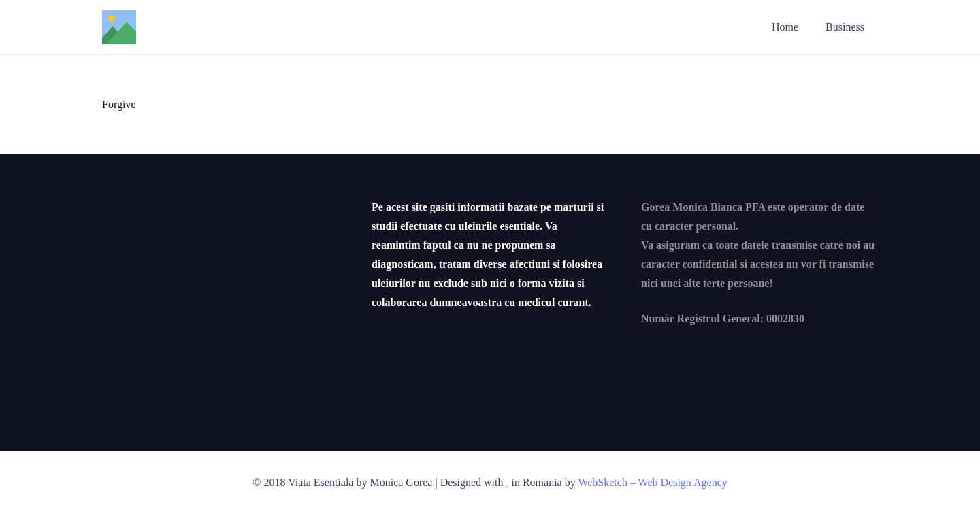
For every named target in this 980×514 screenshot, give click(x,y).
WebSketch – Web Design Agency (652, 482)
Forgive (119, 104)
